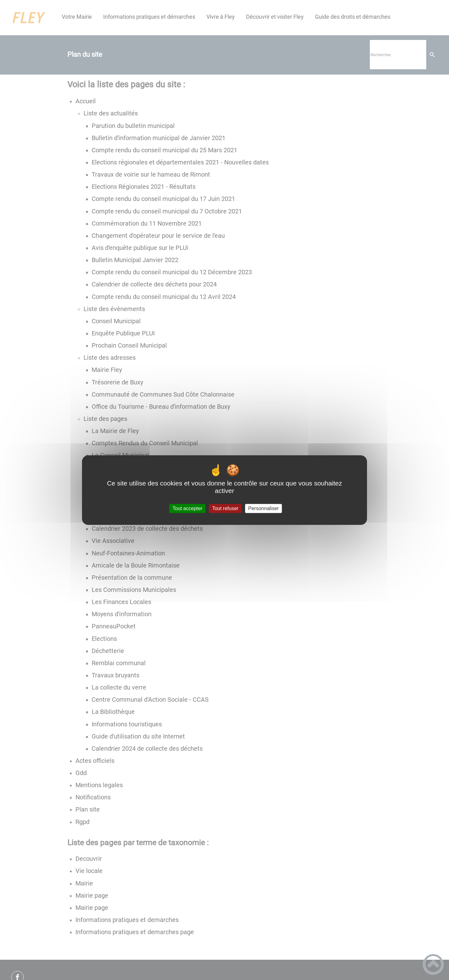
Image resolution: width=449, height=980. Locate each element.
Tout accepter (187, 508)
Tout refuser (225, 508)
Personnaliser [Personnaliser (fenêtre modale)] (263, 508)
